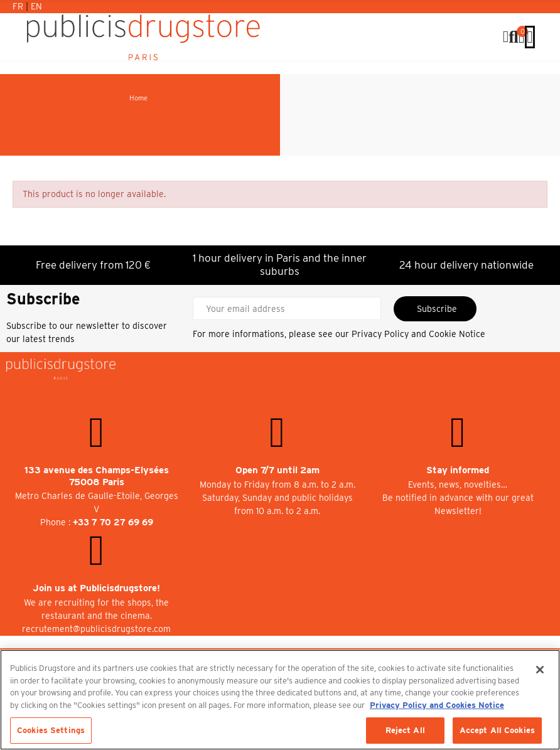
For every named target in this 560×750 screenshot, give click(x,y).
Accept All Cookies (497, 730)
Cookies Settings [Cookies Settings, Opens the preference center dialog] (51, 730)
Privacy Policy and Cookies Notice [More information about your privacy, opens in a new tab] (437, 705)
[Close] (540, 670)
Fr (19, 6)
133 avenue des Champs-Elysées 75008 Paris (97, 476)
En (36, 6)
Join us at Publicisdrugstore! (96, 588)
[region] (280, 700)
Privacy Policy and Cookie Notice (418, 334)
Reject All (405, 730)
